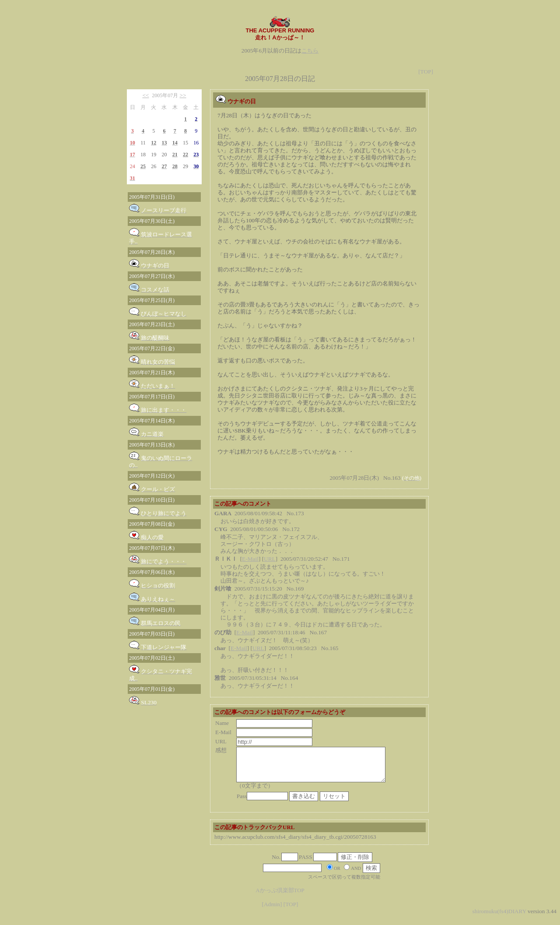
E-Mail (250, 559)
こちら (310, 51)
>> (183, 95)
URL (270, 559)
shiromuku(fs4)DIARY (499, 918)
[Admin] (272, 911)
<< (145, 95)
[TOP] (426, 72)
